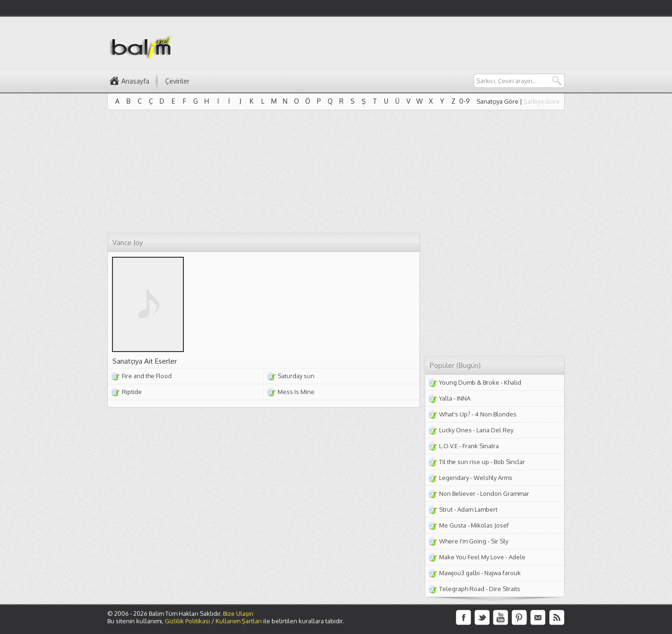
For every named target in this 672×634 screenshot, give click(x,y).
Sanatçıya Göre (497, 101)
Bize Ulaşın (238, 613)
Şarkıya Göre (542, 101)
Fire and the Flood (147, 376)
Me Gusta (453, 525)
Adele (517, 557)
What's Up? (455, 414)
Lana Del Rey (495, 430)
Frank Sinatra (481, 446)
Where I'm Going (463, 541)
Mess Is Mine (296, 392)
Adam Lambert (477, 509)
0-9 (465, 101)
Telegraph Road (462, 589)
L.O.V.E (448, 446)
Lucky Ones (455, 430)
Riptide (132, 392)
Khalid (513, 382)
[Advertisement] (395, 42)
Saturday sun (296, 376)
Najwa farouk (503, 573)
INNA (464, 398)
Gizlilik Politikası (187, 621)
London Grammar (505, 493)
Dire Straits (505, 589)
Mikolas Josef (490, 525)
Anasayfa (135, 81)
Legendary (454, 478)
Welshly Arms (493, 478)
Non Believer (457, 493)
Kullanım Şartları (239, 621)
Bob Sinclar (509, 462)
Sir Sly (500, 541)
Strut (446, 509)
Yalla (446, 398)
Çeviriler (177, 81)
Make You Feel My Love (472, 557)
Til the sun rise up (464, 462)
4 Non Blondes (496, 414)
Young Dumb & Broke (469, 382)
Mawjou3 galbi (459, 573)
